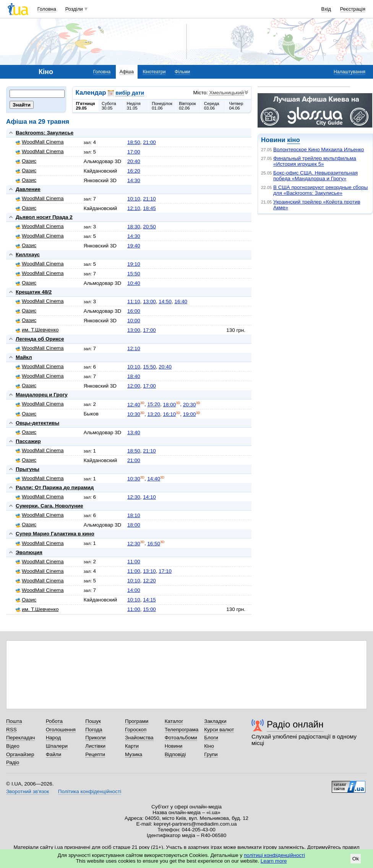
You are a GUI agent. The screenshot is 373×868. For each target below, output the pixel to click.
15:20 (154, 405)
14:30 (134, 180)
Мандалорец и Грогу (42, 395)
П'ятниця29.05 (86, 106)
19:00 (190, 414)
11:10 (134, 301)
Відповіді (175, 754)
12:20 (149, 581)
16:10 (169, 414)
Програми (137, 721)
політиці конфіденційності (274, 855)
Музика (134, 754)
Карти (132, 746)
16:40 (181, 301)
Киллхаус (28, 255)
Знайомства (139, 738)
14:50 (165, 301)
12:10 (134, 208)
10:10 (134, 199)
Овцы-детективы (37, 423)
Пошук (93, 721)
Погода (94, 730)
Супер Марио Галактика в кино (55, 534)
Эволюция (29, 552)
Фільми (182, 72)
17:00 (134, 152)
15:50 (134, 274)
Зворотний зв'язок (28, 791)
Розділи (74, 9)
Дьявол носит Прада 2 (44, 217)
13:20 (154, 414)
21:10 (149, 199)
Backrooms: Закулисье (45, 133)
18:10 (134, 515)
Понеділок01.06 (162, 106)
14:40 (154, 479)
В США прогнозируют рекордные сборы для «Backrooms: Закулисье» (320, 190)
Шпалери (57, 746)
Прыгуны (28, 469)
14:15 (149, 600)
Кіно (209, 746)
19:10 (134, 264)
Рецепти (95, 754)
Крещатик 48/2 (34, 292)
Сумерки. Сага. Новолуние (49, 506)
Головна (47, 9)
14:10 (149, 497)
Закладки (215, 721)
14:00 (134, 590)
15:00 (149, 609)
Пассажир (28, 441)
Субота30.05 (109, 106)
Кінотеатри (154, 72)
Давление (28, 189)
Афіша (127, 72)
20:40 (134, 161)
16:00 (134, 311)
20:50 (149, 227)
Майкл (24, 357)
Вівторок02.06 (187, 106)
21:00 (149, 142)
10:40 (134, 283)
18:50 (134, 142)
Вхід (326, 9)
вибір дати (130, 93)
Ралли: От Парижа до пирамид (55, 487)
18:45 (149, 208)
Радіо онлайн (295, 724)
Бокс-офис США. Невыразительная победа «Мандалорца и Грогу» (315, 176)
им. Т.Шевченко (37, 330)
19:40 (134, 246)
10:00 (134, 321)
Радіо (13, 762)
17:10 (165, 571)
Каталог (174, 721)
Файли (54, 754)
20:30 (190, 405)
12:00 (134, 386)
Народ (54, 738)
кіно (293, 140)
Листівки (95, 746)
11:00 (134, 562)
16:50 (154, 544)
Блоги (211, 738)
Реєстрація (353, 9)
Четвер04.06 (236, 106)
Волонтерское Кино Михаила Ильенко (319, 150)
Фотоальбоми (181, 738)
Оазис (26, 161)
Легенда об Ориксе (40, 339)
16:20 (134, 171)
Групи (211, 754)
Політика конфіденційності (90, 791)
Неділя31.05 (134, 106)
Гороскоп (136, 730)
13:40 (134, 432)
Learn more (274, 861)
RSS (11, 730)
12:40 (134, 405)
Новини (174, 746)
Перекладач (20, 738)
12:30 (134, 497)
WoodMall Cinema (40, 142)
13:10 (149, 571)
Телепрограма (182, 730)
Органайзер (20, 754)
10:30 (134, 414)
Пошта (14, 721)
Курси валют (219, 730)
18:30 (134, 227)
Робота (54, 721)
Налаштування (349, 72)
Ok (356, 859)
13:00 (149, 301)
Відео (13, 746)
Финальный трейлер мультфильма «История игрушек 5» (315, 161)
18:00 (169, 405)
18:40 (134, 376)
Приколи (95, 738)
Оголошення (61, 730)
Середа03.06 (212, 106)
